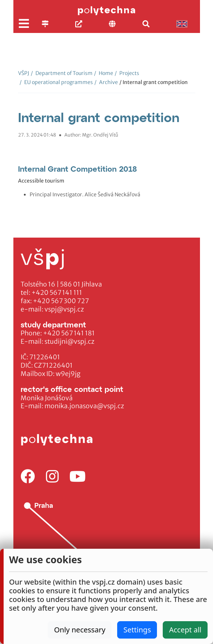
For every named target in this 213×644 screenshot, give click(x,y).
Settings (137, 630)
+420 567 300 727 (61, 301)
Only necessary (80, 630)
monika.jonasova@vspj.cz (84, 406)
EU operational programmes (56, 82)
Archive (106, 82)
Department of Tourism (62, 73)
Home (104, 73)
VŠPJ (24, 73)
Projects (127, 73)
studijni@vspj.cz (69, 342)
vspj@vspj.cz (64, 309)
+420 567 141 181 (69, 333)
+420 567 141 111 (57, 293)
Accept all (185, 630)
